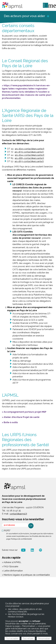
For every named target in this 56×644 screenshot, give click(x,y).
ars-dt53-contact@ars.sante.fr (29, 161)
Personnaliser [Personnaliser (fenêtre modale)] (44, 638)
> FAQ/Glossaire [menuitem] (10, 567)
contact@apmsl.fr (18, 514)
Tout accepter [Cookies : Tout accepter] (12, 638)
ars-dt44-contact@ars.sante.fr (30, 155)
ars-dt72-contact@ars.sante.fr (29, 152)
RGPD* (7, 531)
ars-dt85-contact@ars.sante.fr (29, 158)
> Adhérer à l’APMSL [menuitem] (12, 562)
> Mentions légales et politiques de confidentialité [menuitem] (26, 575)
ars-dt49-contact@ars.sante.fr (30, 149)
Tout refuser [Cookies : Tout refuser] (28, 638)
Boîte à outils (11, 422)
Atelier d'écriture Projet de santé (22, 417)
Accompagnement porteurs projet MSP (25, 412)
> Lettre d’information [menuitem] (12, 571)
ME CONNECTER (45, 5)
